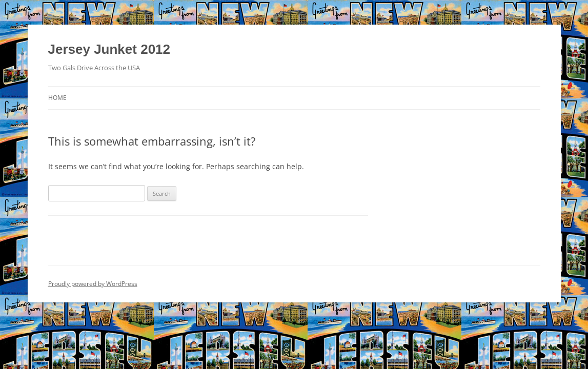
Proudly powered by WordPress (93, 284)
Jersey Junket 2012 (109, 49)
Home (57, 98)
